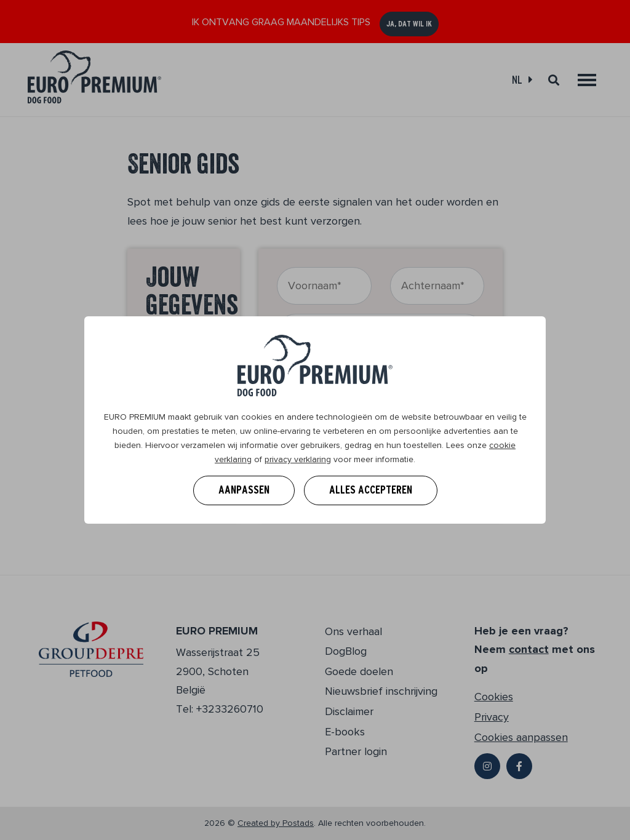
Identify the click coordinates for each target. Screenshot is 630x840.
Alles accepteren (371, 490)
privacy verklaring (298, 459)
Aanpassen (244, 490)
